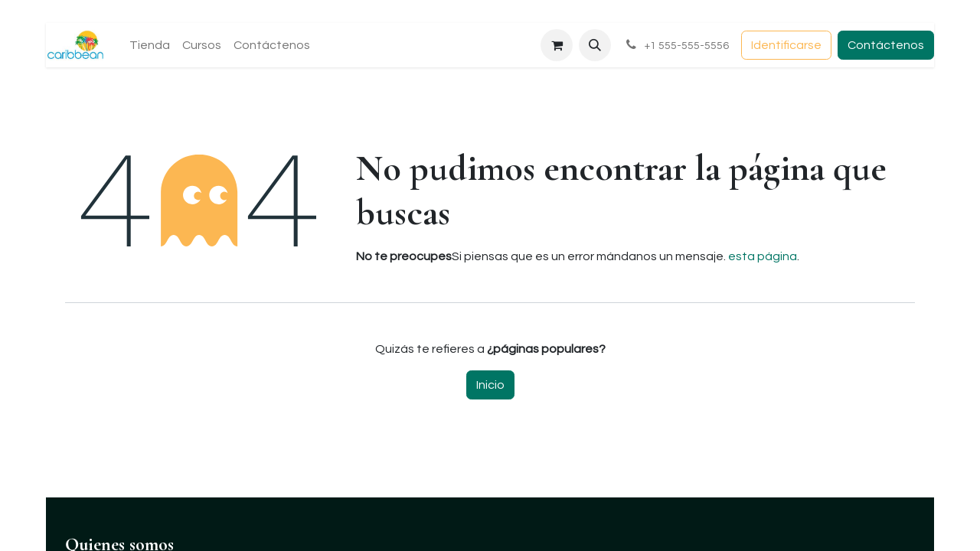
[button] (595, 45)
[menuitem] (150, 45)
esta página (763, 256)
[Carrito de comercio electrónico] (557, 45)
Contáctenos (886, 45)
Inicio (490, 385)
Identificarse (786, 45)
